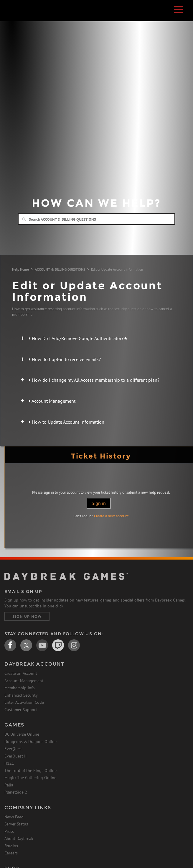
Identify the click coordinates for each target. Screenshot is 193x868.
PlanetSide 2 (16, 792)
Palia (9, 785)
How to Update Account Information (67, 422)
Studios (11, 846)
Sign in (99, 503)
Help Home (20, 269)
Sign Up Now (27, 616)
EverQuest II (15, 756)
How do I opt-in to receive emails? (65, 359)
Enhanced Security (21, 695)
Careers (11, 853)
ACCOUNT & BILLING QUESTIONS (60, 269)
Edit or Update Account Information (117, 269)
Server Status (16, 824)
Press (9, 831)
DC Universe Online (22, 734)
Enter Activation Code (24, 702)
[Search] (97, 219)
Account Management (52, 401)
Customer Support (21, 710)
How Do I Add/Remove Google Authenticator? (78, 338)
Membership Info (20, 688)
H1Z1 (9, 763)
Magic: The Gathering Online (30, 778)
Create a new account (111, 516)
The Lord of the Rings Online (30, 771)
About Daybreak (19, 838)
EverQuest (14, 749)
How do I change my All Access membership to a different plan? (94, 380)
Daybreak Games (19, 17)
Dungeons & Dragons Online (30, 742)
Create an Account (21, 673)
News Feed (14, 817)
